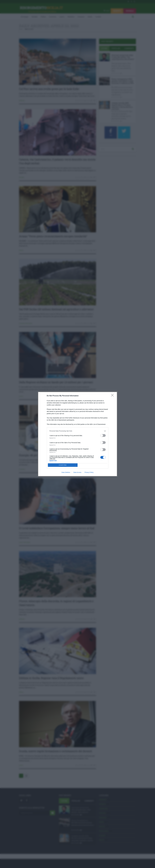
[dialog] (78, 434)
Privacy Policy (89, 472)
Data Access (77, 472)
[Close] (113, 396)
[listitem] (78, 431)
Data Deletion (66, 472)
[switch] (103, 435)
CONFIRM (63, 465)
